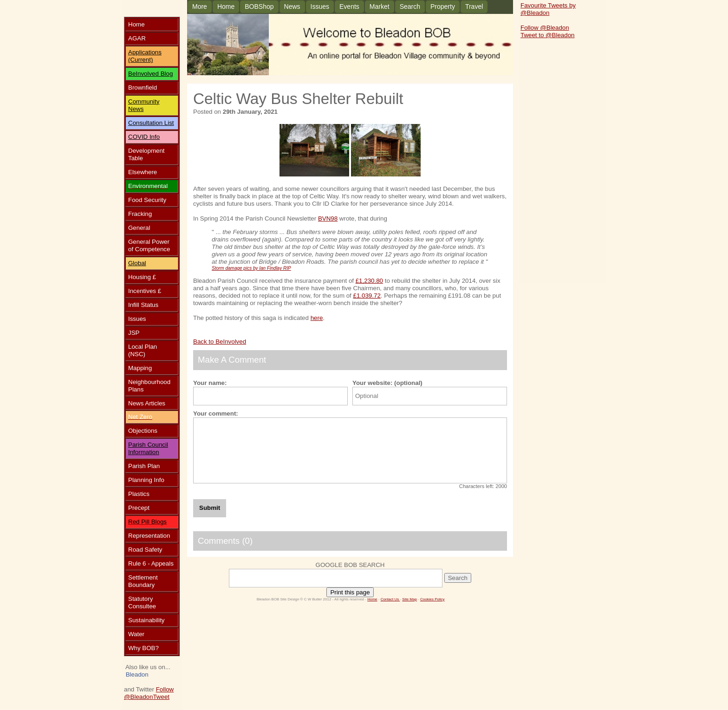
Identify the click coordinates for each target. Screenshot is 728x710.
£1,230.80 (369, 281)
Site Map (409, 599)
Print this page (350, 592)
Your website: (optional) (387, 383)
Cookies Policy (432, 599)
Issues (320, 7)
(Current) (140, 60)
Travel (474, 7)
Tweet (161, 697)
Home (226, 7)
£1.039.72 (367, 296)
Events (349, 7)
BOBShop (259, 7)
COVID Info (144, 137)
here (317, 318)
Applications (145, 52)
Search (410, 7)
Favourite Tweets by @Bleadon (548, 9)
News (292, 7)
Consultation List (151, 123)
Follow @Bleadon (149, 693)
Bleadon (137, 674)
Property (443, 7)
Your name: (210, 383)
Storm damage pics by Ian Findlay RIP (251, 268)
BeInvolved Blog (150, 74)
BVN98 (328, 218)
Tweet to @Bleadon (548, 35)
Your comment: (216, 414)
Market (380, 7)
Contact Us (390, 599)
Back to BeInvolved (220, 342)
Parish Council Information (148, 448)
